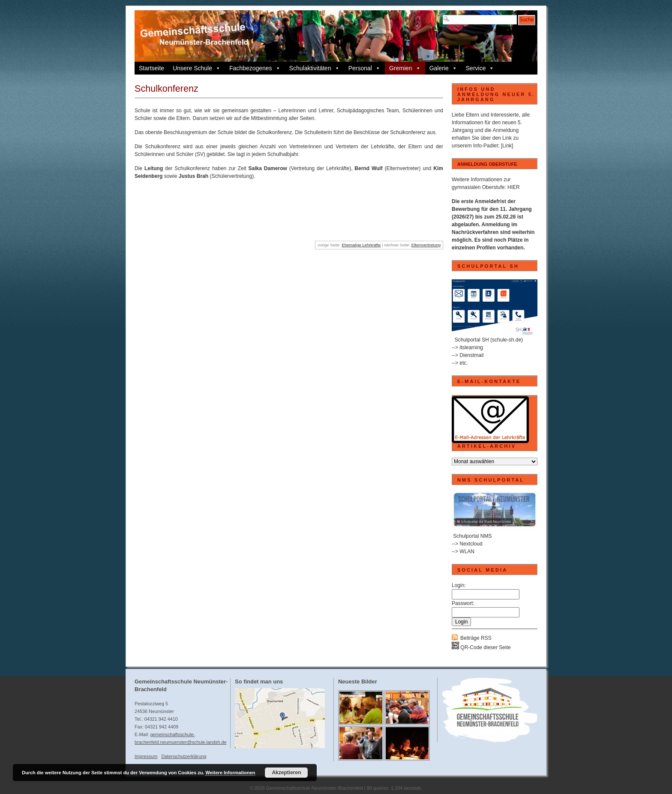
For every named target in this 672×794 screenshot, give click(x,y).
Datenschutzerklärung (184, 756)
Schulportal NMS (472, 536)
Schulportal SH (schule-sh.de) (489, 340)
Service (480, 68)
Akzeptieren (286, 773)
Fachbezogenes (255, 68)
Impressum (146, 756)
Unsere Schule (197, 68)
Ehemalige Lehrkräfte (361, 245)
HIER (514, 187)
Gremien (405, 68)
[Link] (507, 146)
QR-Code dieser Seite (481, 647)
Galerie (443, 68)
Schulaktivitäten (315, 68)
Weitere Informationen (230, 773)
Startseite (151, 68)
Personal (364, 68)
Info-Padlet (486, 146)
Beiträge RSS (476, 638)
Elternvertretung (426, 245)
